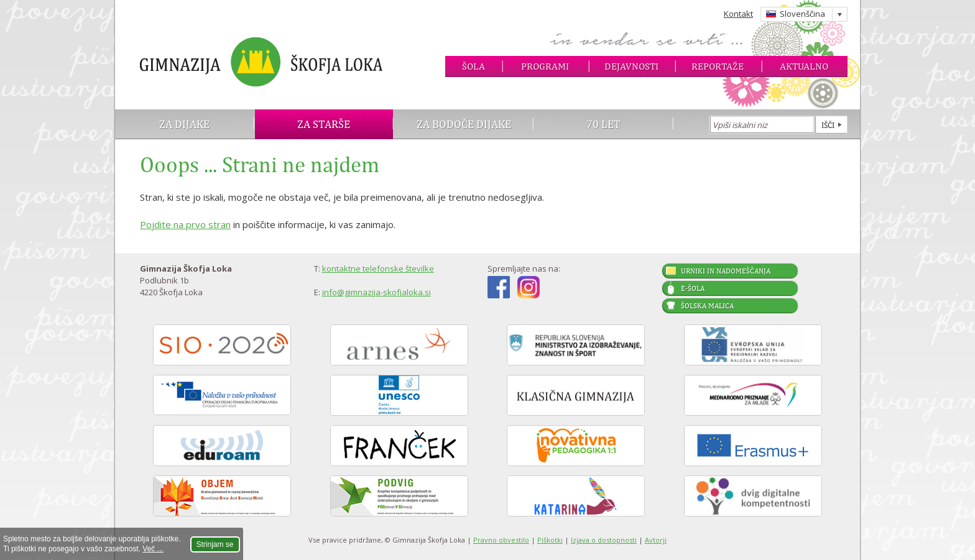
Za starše (324, 124)
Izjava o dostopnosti (604, 540)
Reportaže (718, 66)
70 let (603, 124)
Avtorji (656, 540)
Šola (474, 66)
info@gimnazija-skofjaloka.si (377, 292)
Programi (545, 66)
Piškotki (550, 540)
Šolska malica (707, 306)
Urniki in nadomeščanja (726, 271)
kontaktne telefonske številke (378, 269)
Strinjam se (215, 544)
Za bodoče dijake (464, 124)
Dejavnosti (631, 66)
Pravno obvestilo (501, 540)
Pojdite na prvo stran (185, 224)
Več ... (153, 549)
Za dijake (184, 124)
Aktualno (804, 66)
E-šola (693, 288)
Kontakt (738, 14)
